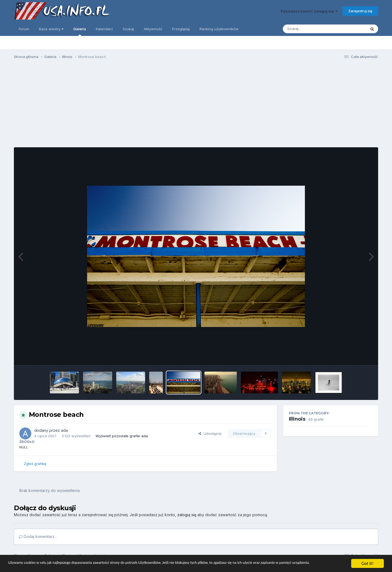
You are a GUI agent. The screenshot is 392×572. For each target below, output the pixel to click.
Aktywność (153, 29)
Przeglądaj (181, 29)
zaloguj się (187, 515)
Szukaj (128, 29)
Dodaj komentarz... (38, 536)
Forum (24, 29)
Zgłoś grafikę (35, 464)
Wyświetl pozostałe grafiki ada (122, 436)
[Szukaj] (311, 29)
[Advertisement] (196, 106)
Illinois (297, 419)
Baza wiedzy (51, 29)
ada (64, 430)
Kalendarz (104, 29)
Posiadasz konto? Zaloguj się (309, 11)
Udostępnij (210, 433)
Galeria (80, 31)
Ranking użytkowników (219, 29)
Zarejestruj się (360, 11)
